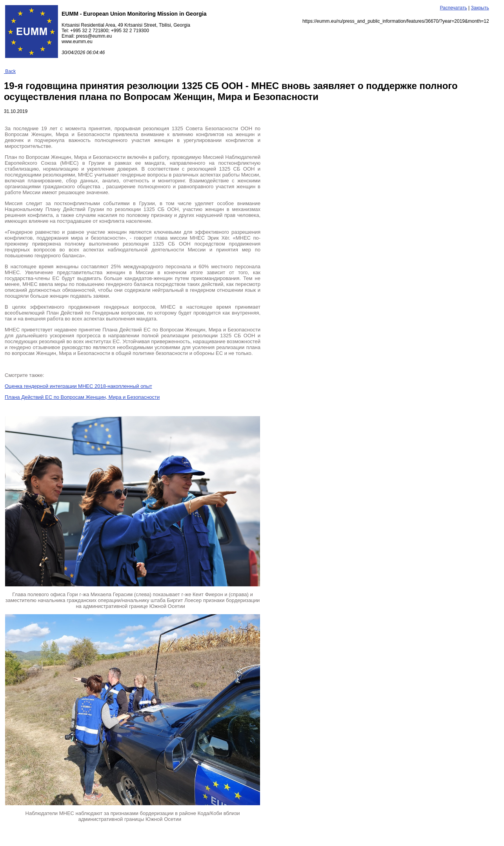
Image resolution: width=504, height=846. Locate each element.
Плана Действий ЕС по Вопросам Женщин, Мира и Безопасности (82, 397)
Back (10, 71)
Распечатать (453, 8)
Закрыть (480, 8)
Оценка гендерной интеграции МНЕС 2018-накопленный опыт (78, 386)
